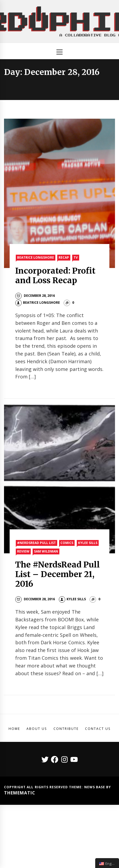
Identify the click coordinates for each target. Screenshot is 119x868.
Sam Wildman (46, 551)
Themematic (20, 793)
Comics (67, 543)
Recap (64, 257)
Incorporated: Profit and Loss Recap (55, 275)
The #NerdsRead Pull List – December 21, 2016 (58, 574)
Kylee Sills (88, 543)
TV (76, 257)
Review (23, 551)
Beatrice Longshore (36, 257)
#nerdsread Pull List (37, 543)
